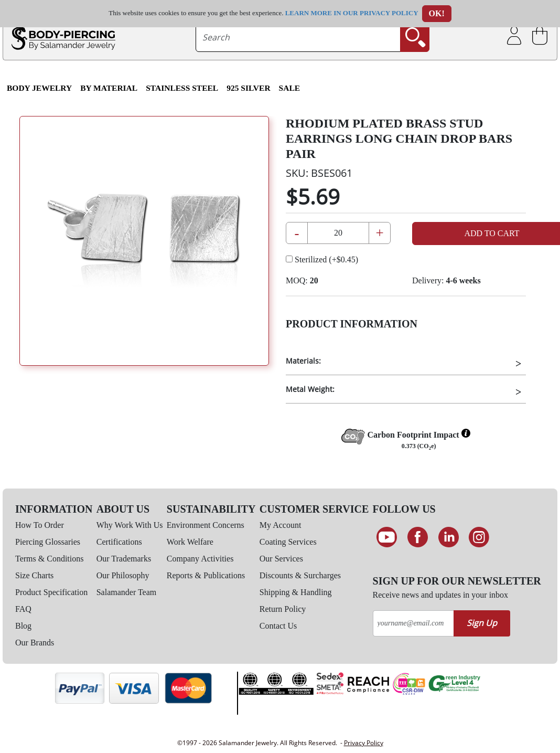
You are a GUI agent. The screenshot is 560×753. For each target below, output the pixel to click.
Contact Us (278, 626)
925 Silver (248, 88)
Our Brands (35, 643)
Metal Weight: (310, 389)
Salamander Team (127, 592)
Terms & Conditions (49, 559)
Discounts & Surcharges (300, 575)
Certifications (119, 542)
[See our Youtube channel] (387, 537)
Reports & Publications (206, 575)
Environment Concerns (206, 525)
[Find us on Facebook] (418, 537)
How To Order (40, 525)
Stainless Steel (182, 88)
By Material (109, 88)
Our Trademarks (124, 559)
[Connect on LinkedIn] (449, 537)
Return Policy (283, 609)
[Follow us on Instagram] (479, 537)
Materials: (303, 361)
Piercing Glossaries (48, 542)
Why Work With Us (130, 525)
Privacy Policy (364, 743)
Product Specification (51, 592)
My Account (281, 525)
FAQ (23, 609)
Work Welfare (190, 542)
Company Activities (200, 559)
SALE (290, 88)
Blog (23, 626)
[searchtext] (298, 37)
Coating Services (288, 542)
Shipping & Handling (296, 592)
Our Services (281, 559)
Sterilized (322, 259)
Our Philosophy (123, 575)
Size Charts (34, 575)
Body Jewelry (39, 88)
